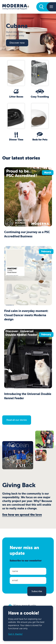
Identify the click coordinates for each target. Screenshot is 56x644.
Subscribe (37, 591)
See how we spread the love (22, 515)
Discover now (17, 43)
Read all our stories (17, 420)
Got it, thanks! (15, 634)
